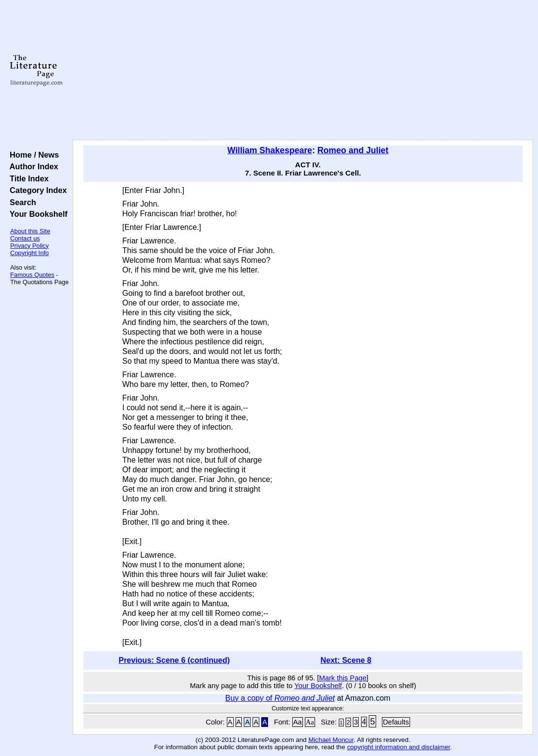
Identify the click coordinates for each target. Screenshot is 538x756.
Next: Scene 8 (346, 660)
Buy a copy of (280, 698)
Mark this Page (343, 678)
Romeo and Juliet (353, 150)
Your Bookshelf (36, 214)
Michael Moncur (331, 740)
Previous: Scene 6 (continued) (174, 660)
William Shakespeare (270, 150)
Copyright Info (30, 253)
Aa (298, 722)
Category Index (36, 190)
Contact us (25, 238)
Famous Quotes (32, 275)
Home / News (32, 155)
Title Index (27, 178)
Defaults (396, 722)
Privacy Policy (30, 246)
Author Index (32, 166)
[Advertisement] (303, 70)
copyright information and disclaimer (399, 747)
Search (21, 202)
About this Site (30, 231)
